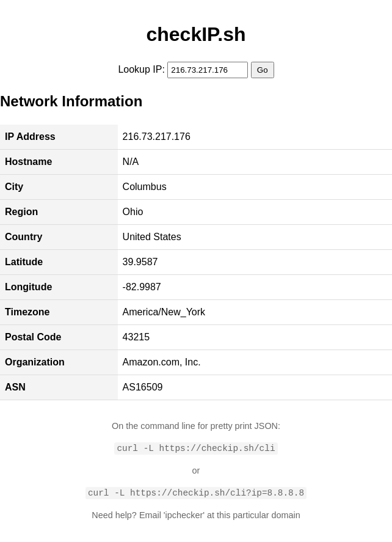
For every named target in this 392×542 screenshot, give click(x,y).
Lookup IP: (141, 69)
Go (263, 70)
